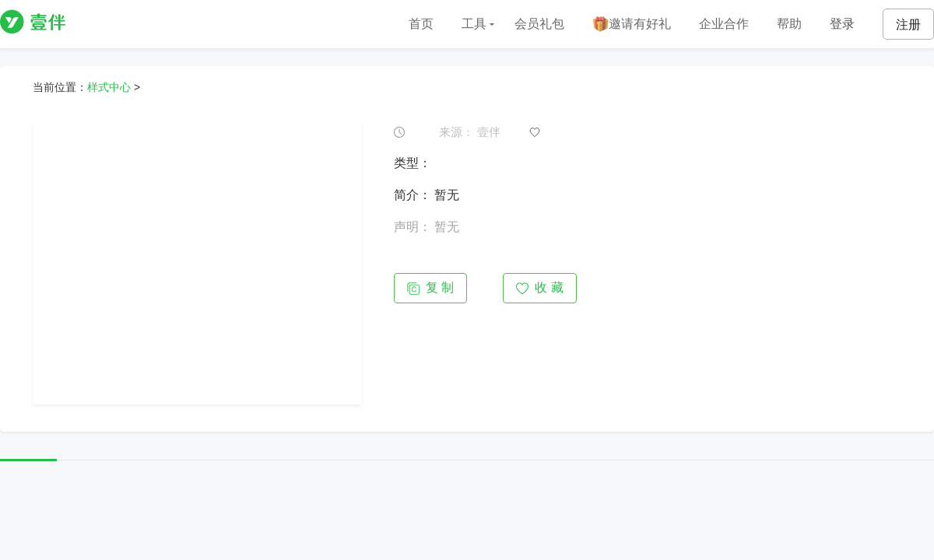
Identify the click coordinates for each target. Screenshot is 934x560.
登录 (842, 24)
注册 (908, 24)
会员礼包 (539, 24)
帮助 (789, 24)
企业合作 (724, 24)
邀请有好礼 (632, 24)
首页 (421, 24)
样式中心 (109, 87)
